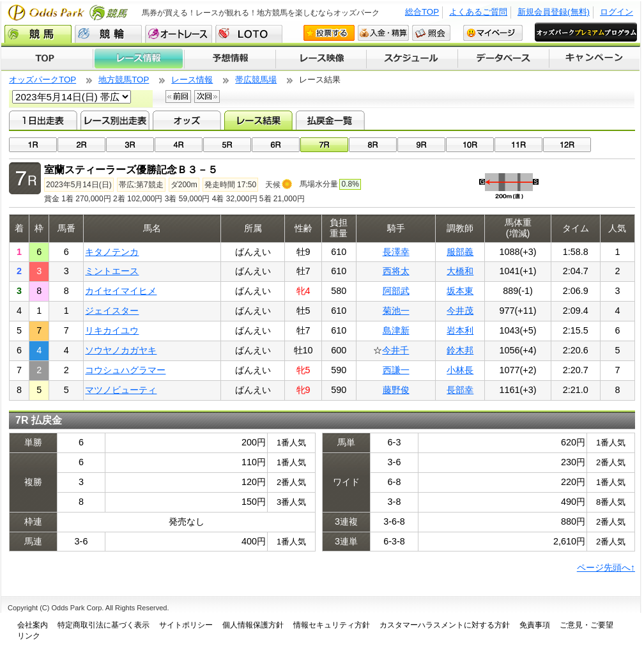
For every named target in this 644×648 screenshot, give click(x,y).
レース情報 (138, 59)
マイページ (493, 33)
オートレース (179, 34)
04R (179, 145)
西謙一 (396, 370)
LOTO (249, 34)
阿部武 (396, 291)
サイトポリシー (186, 625)
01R (33, 145)
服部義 (460, 252)
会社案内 (33, 625)
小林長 (460, 370)
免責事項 (535, 625)
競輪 (108, 34)
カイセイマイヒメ (121, 291)
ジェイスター (112, 311)
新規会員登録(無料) (554, 12)
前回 (178, 96)
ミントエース (112, 271)
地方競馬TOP (124, 80)
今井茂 (460, 311)
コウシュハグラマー (125, 370)
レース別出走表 (115, 120)
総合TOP (422, 12)
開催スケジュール (412, 59)
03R (130, 145)
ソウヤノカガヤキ (121, 350)
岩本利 (460, 330)
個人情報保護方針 (253, 625)
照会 (431, 33)
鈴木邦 (460, 350)
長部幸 (460, 390)
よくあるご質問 (478, 12)
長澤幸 (396, 252)
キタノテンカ (112, 252)
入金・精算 (383, 33)
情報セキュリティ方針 (332, 625)
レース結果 (258, 120)
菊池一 (396, 311)
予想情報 (230, 59)
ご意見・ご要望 (586, 625)
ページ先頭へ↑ (606, 567)
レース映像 (321, 59)
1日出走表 (43, 120)
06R (276, 145)
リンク (29, 636)
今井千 (395, 350)
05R (227, 145)
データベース (504, 59)
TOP (47, 59)
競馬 (38, 34)
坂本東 (460, 291)
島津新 (396, 330)
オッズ (187, 120)
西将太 (396, 271)
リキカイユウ (112, 330)
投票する (329, 33)
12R (567, 145)
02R (81, 145)
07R (324, 145)
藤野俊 (396, 390)
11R (518, 145)
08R (373, 145)
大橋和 (460, 271)
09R (421, 145)
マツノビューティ (121, 390)
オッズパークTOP (42, 80)
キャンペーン (595, 59)
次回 (207, 96)
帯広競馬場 (256, 80)
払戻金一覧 (330, 120)
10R (470, 145)
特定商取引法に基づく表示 (103, 625)
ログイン (617, 12)
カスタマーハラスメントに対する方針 (445, 625)
